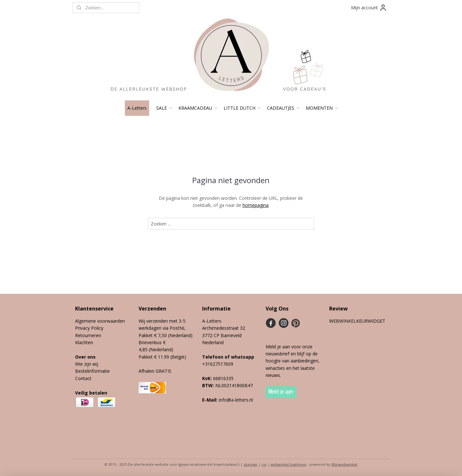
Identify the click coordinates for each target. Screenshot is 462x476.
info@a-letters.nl (236, 400)
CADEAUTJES (284, 108)
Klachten (84, 342)
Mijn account (369, 8)
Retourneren (88, 335)
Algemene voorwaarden (100, 321)
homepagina (256, 205)
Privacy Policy (89, 328)
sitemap (250, 464)
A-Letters (137, 108)
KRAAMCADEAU (198, 108)
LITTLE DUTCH (243, 108)
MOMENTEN (322, 108)
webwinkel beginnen (288, 464)
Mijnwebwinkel (344, 464)
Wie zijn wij (87, 364)
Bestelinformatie (92, 371)
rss (264, 464)
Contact (83, 378)
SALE (165, 108)
